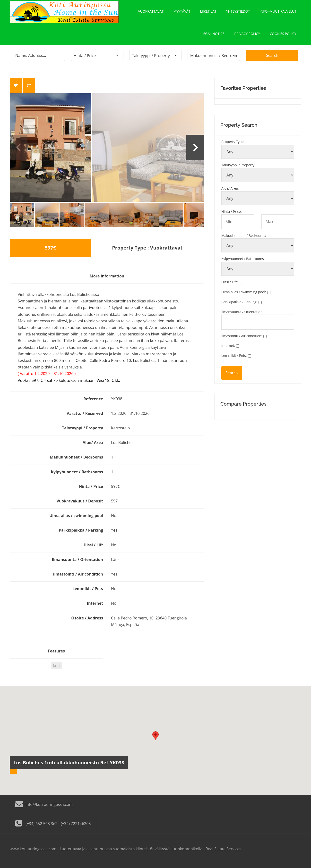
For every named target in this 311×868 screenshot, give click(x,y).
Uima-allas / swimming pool (244, 296)
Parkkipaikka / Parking (239, 306)
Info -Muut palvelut (278, 12)
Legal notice (212, 37)
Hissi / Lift (229, 286)
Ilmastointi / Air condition (242, 340)
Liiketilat (208, 12)
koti (56, 670)
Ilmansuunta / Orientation (242, 316)
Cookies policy (283, 37)
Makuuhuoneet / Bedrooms (244, 239)
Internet (228, 350)
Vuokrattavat (150, 12)
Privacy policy (247, 37)
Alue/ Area (230, 192)
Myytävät (181, 12)
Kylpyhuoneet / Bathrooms (243, 263)
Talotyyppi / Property (238, 169)
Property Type (233, 146)
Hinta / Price (232, 215)
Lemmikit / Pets (234, 360)
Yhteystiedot (238, 12)
